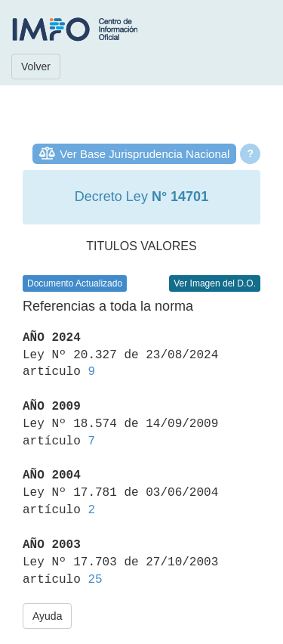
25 (95, 580)
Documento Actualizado (75, 283)
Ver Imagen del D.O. (215, 283)
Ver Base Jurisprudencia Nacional (145, 154)
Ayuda (47, 616)
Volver (36, 67)
